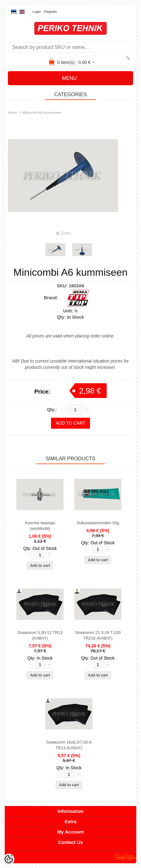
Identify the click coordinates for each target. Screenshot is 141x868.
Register (51, 12)
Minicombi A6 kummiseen (42, 112)
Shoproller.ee (125, 857)
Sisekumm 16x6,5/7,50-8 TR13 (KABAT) (69, 745)
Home (12, 112)
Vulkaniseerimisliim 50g (98, 523)
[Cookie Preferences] (9, 859)
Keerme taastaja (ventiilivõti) (40, 526)
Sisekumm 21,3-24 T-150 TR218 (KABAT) (98, 635)
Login (37, 12)
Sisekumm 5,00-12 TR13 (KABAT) (40, 635)
